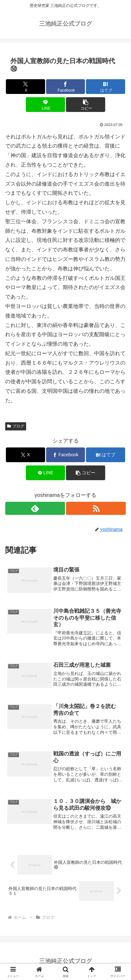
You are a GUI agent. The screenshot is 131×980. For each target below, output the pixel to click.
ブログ (16, 426)
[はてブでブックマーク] (106, 87)
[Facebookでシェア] (66, 87)
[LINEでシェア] (45, 105)
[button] (86, 105)
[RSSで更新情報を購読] (96, 508)
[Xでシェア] (25, 87)
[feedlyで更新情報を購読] (35, 508)
